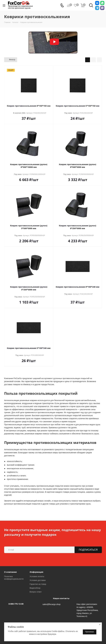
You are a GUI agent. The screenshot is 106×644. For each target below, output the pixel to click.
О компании (10, 572)
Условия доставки (38, 580)
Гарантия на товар (38, 584)
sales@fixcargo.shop (51, 604)
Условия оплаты (37, 576)
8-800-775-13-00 (16, 604)
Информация (36, 572)
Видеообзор (35, 588)
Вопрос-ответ (36, 592)
